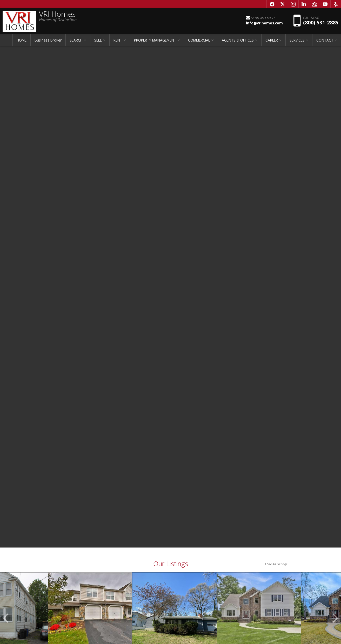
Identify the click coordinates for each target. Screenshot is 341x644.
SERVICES (297, 40)
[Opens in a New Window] (272, 4)
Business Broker (48, 40)
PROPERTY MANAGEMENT (155, 40)
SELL (98, 40)
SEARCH (76, 40)
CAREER (272, 40)
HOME (22, 40)
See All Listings (276, 564)
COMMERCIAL (199, 40)
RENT (118, 40)
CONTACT (325, 40)
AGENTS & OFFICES (238, 40)
